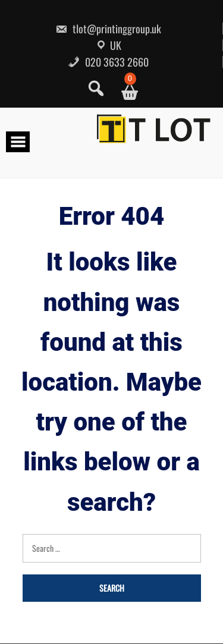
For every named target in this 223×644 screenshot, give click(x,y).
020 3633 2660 (108, 62)
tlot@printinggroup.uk (108, 29)
